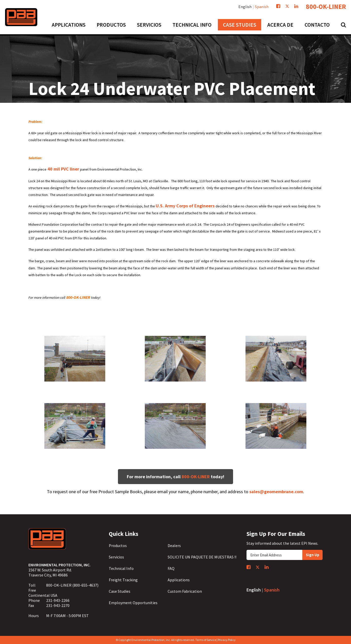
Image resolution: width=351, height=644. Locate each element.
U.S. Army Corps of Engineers (186, 206)
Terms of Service (206, 640)
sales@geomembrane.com (276, 492)
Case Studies (120, 591)
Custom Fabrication (185, 591)
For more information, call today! (175, 477)
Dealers (174, 546)
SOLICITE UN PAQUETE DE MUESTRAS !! (202, 557)
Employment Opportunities (133, 603)
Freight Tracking (123, 580)
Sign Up (313, 555)
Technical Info (121, 568)
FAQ (171, 568)
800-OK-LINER (326, 7)
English (245, 7)
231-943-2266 (58, 600)
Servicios (116, 557)
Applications (179, 580)
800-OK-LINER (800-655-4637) (72, 585)
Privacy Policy (227, 640)
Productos (118, 546)
